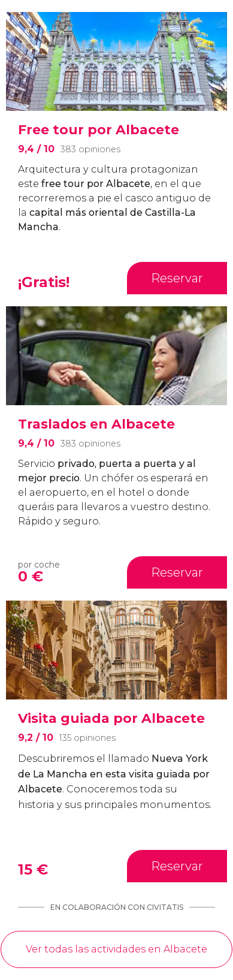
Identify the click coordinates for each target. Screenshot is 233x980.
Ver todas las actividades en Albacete (116, 949)
